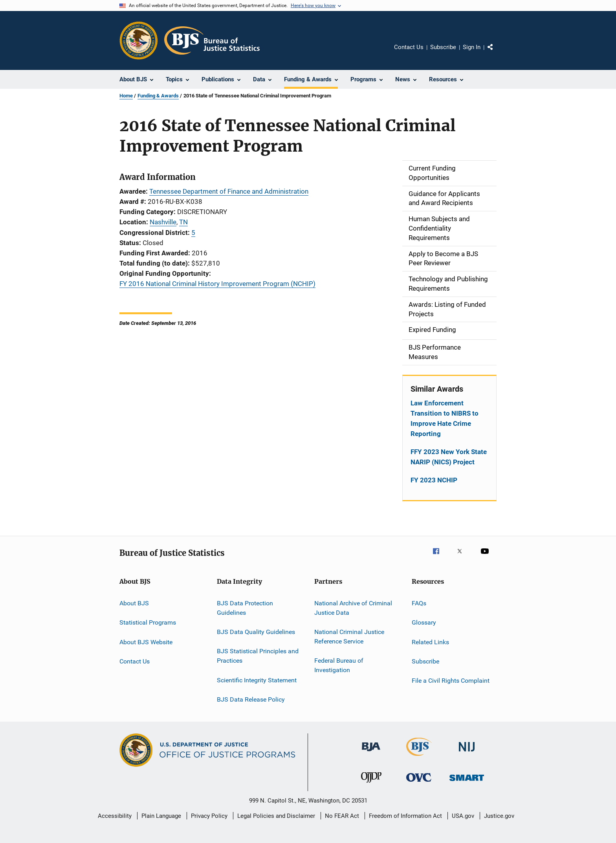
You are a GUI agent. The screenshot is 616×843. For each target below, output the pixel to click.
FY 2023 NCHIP (434, 480)
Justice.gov (499, 816)
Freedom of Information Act (405, 816)
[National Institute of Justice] (467, 753)
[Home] (212, 40)
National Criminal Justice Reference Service (349, 637)
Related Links (430, 642)
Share (497, 53)
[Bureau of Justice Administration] (371, 753)
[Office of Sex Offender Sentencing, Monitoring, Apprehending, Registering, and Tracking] (467, 782)
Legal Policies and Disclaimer (276, 816)
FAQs (419, 603)
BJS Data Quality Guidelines (256, 632)
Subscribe (443, 47)
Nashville (163, 222)
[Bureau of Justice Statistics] (419, 757)
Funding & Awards (158, 96)
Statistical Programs (148, 622)
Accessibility (115, 816)
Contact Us (409, 47)
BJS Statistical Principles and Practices (258, 656)
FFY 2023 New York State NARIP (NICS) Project (449, 457)
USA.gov (463, 816)
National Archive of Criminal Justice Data (353, 608)
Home (126, 96)
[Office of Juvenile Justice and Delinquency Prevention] (371, 784)
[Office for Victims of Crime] (419, 783)
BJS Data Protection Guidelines (245, 608)
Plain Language (161, 816)
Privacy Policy (209, 816)
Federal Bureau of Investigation (339, 665)
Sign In (472, 47)
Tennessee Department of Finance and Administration (229, 191)
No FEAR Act (342, 816)
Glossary (424, 622)
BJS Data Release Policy (251, 699)
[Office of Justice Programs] (139, 40)
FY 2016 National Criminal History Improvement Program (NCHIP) (217, 284)
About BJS (134, 603)
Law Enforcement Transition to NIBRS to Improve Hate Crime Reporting (445, 418)
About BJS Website (146, 642)
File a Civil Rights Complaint (451, 681)
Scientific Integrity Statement (257, 680)
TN (183, 222)
